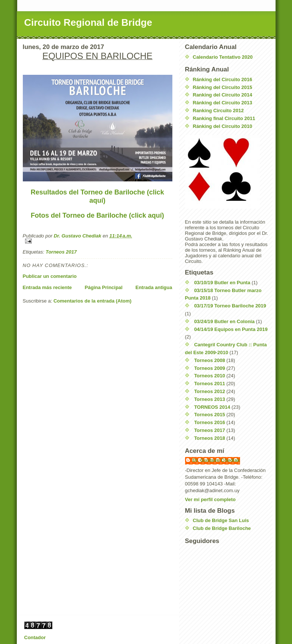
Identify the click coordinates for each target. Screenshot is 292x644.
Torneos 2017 (61, 252)
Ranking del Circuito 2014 (223, 95)
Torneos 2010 (210, 376)
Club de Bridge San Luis (221, 520)
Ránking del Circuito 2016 (223, 79)
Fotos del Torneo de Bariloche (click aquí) (97, 215)
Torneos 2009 (210, 368)
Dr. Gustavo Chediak (216, 460)
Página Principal (104, 287)
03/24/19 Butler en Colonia (224, 321)
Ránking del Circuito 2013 (223, 103)
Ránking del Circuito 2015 (223, 87)
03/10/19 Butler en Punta (222, 283)
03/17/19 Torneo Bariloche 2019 (230, 306)
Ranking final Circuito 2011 (224, 118)
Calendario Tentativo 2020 (223, 57)
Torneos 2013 (210, 399)
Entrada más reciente (47, 287)
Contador (35, 637)
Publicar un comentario (50, 276)
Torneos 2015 (210, 415)
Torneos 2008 (210, 360)
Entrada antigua (154, 287)
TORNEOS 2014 (212, 407)
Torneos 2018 (210, 438)
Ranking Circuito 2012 (219, 111)
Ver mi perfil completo (210, 499)
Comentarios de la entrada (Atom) (93, 301)
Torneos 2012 (210, 391)
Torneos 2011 (210, 384)
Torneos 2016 (210, 422)
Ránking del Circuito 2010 (223, 126)
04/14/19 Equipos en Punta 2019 (231, 329)
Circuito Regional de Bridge (88, 22)
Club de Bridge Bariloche (222, 528)
